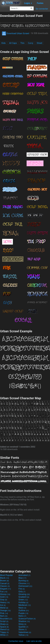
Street (39, 43)
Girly (22, 592)
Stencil (5, 629)
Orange (5, 610)
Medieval (25, 605)
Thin (22, 43)
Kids (4, 43)
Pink (4, 613)
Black (5, 578)
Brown (4, 581)
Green (23, 600)
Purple (23, 613)
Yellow (23, 635)
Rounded (6, 619)
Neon (22, 608)
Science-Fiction (27, 619)
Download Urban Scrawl (15, 33)
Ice (3, 605)
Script (4, 621)
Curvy (31, 43)
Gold (4, 597)
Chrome (24, 583)
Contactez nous (16, 641)
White (4, 635)
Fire (22, 589)
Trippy (4, 632)
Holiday (23, 602)
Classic (5, 586)
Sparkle (23, 627)
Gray (4, 600)
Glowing (24, 594)
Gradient (24, 597)
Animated (24, 575)
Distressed (25, 586)
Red (4, 616)
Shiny (22, 624)
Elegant (6, 589)
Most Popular (7, 575)
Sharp (4, 624)
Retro (22, 616)
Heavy (5, 602)
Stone (23, 629)
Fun (4, 592)
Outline (24, 610)
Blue (22, 578)
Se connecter (42, 9)
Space (4, 627)
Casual (5, 583)
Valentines (25, 632)
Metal (4, 608)
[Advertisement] (25, 545)
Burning (23, 581)
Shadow (24, 621)
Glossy (5, 594)
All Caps (13, 43)
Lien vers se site (34, 641)
